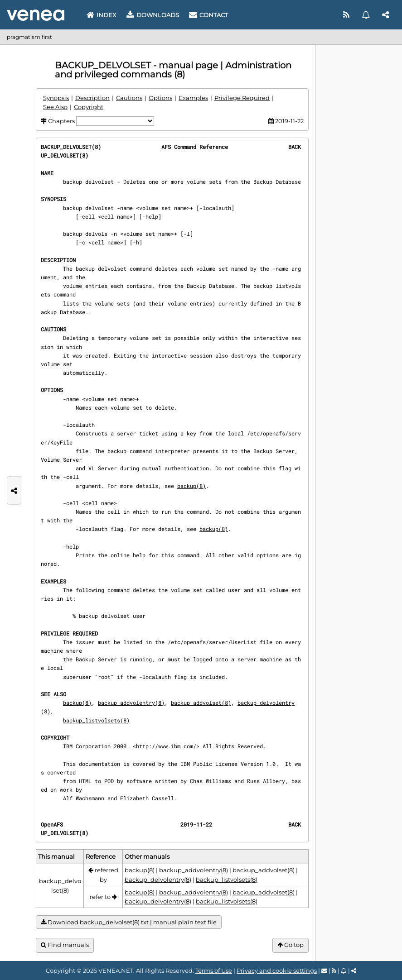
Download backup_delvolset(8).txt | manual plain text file (129, 922)
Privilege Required (242, 98)
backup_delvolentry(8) (158, 880)
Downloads (153, 15)
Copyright (89, 107)
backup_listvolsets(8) (96, 720)
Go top (291, 945)
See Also (55, 107)
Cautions (129, 98)
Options (160, 98)
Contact (208, 15)
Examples (193, 98)
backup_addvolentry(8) (131, 703)
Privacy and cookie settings (277, 970)
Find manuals (65, 945)
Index (102, 15)
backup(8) (191, 486)
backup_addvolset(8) (201, 703)
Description (92, 98)
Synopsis (56, 98)
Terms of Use (214, 970)
